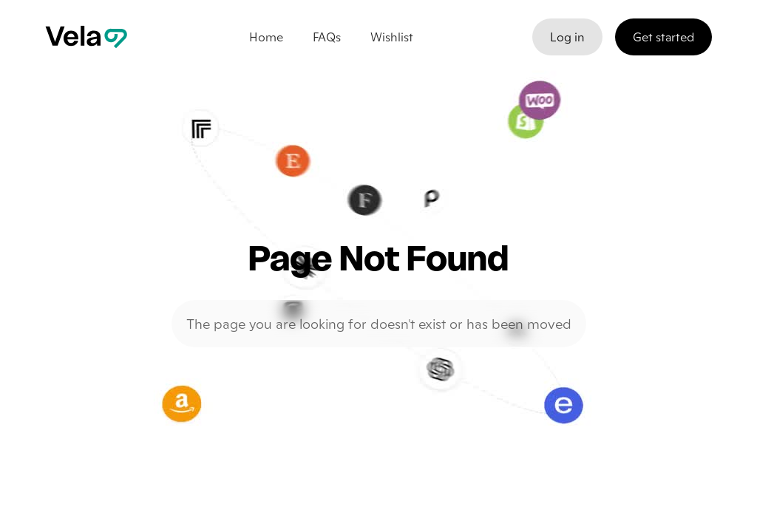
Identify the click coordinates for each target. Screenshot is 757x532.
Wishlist (392, 37)
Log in (567, 37)
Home (266, 37)
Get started (663, 37)
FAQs (327, 37)
